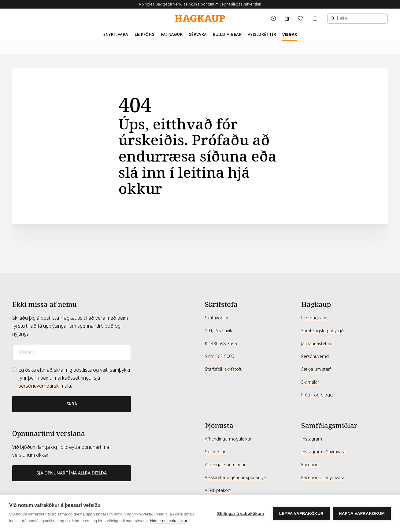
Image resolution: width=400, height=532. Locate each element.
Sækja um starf (316, 369)
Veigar (290, 34)
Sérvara (198, 34)
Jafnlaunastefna (316, 344)
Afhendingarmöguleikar (228, 439)
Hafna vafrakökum (362, 513)
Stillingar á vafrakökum (241, 513)
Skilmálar (310, 382)
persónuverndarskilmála (45, 386)
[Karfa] (287, 18)
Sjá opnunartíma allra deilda (72, 473)
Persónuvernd (315, 356)
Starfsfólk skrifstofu (224, 369)
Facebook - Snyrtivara (323, 478)
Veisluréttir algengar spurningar (236, 478)
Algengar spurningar (225, 465)
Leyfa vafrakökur (301, 513)
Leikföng (144, 34)
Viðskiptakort (218, 490)
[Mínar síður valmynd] (316, 18)
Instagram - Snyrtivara (323, 452)
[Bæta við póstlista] (72, 404)
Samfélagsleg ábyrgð (322, 331)
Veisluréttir (262, 34)
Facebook (311, 465)
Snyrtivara (116, 34)
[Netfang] (72, 352)
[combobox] (357, 18)
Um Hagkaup (314, 318)
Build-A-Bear (227, 34)
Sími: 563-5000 (219, 356)
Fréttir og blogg (317, 395)
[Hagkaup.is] (200, 19)
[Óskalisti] (301, 18)
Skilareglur (215, 452)
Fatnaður (172, 34)
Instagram (312, 439)
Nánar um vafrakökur (169, 521)
